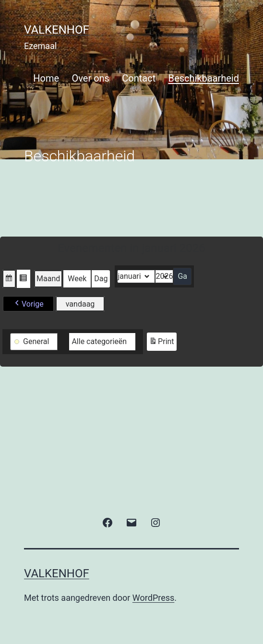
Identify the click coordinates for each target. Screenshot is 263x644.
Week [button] (77, 279)
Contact (139, 78)
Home (46, 78)
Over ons (91, 78)
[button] (9, 279)
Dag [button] (101, 279)
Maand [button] (48, 279)
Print (161, 343)
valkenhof (57, 30)
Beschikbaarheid (204, 78)
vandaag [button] (80, 304)
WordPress (153, 598)
